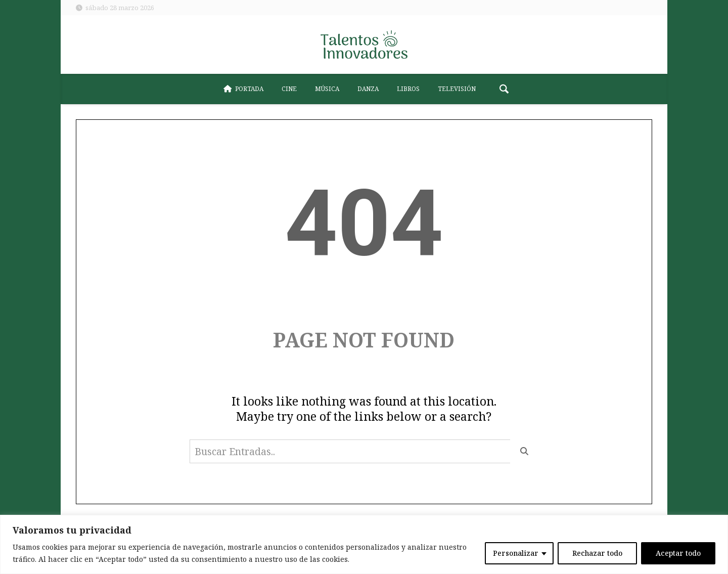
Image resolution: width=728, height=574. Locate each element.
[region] (364, 544)
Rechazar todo (597, 553)
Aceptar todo (678, 553)
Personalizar (516, 553)
